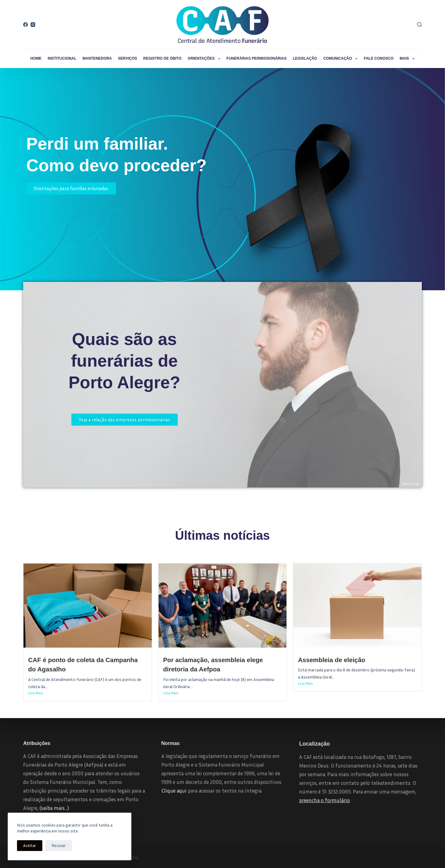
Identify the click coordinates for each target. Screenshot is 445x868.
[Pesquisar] (420, 25)
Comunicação (342, 59)
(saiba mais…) (54, 808)
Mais (408, 59)
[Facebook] (25, 25)
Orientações (205, 59)
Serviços (128, 58)
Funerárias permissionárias (257, 58)
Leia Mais (36, 693)
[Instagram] (33, 25)
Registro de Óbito (163, 58)
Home (36, 58)
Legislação (305, 58)
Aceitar (30, 845)
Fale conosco (379, 58)
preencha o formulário (324, 800)
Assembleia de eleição (332, 660)
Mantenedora (97, 58)
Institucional (62, 58)
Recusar (59, 845)
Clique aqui (174, 791)
